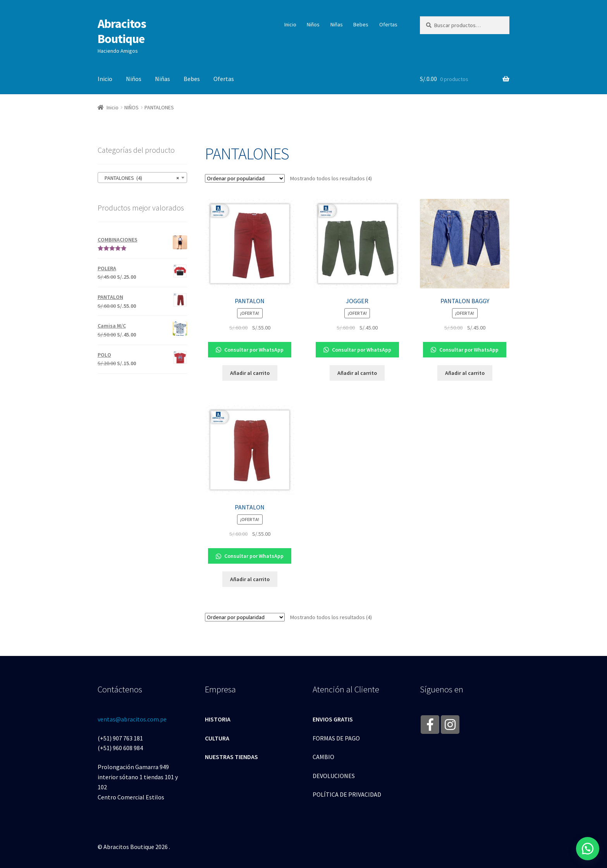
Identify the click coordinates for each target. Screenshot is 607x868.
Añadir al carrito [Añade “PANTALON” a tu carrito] (250, 373)
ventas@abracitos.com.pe (132, 719)
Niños (313, 24)
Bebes (361, 24)
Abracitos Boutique (122, 31)
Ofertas (388, 24)
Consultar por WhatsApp (250, 350)
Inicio (290, 24)
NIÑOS (132, 107)
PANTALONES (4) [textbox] (140, 178)
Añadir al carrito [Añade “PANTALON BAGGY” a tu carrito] (465, 373)
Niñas (337, 24)
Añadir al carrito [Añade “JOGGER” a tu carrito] (357, 373)
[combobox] (142, 178)
